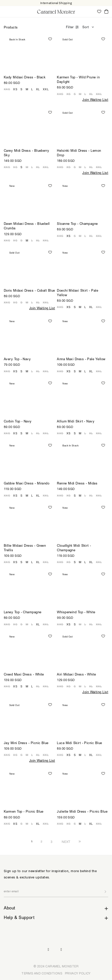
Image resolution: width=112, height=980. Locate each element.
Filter (70, 28)
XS (15, 89)
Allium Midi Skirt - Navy (76, 422)
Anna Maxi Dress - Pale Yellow (81, 360)
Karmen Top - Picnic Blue (24, 812)
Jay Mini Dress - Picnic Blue (26, 743)
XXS (7, 89)
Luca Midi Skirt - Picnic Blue (79, 743)
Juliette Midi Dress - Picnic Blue (82, 812)
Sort (86, 28)
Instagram (48, 950)
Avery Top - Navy (17, 360)
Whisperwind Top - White (76, 613)
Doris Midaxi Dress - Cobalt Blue (29, 291)
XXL (46, 89)
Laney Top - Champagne (23, 613)
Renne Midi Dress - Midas (77, 484)
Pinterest (61, 950)
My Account (92, 11)
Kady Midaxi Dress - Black (25, 78)
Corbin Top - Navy (18, 422)
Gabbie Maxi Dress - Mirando (27, 484)
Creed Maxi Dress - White (24, 675)
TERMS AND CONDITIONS (42, 973)
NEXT (66, 842)
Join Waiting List (95, 100)
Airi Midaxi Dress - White (76, 675)
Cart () (106, 12)
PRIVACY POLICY (78, 973)
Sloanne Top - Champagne (77, 224)
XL (38, 89)
